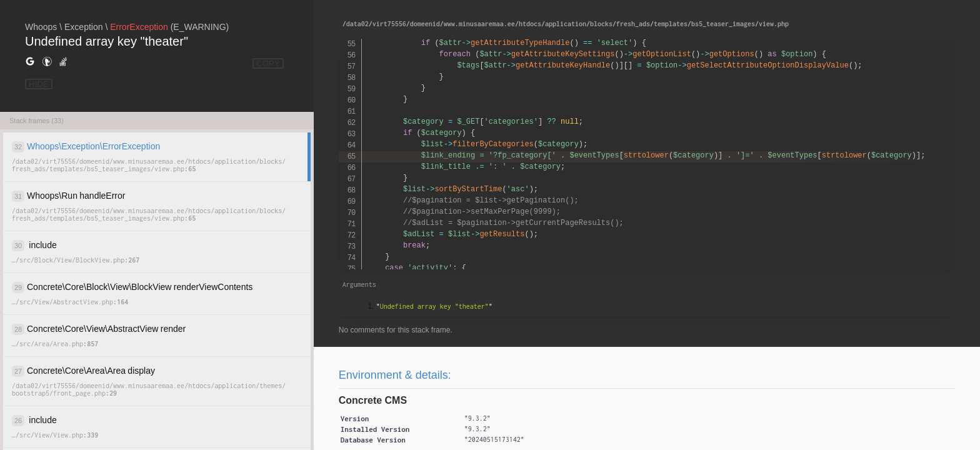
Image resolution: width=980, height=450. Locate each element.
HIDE (39, 84)
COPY (268, 63)
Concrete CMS (373, 400)
